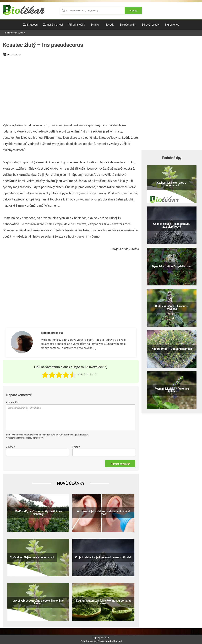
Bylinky (95, 25)
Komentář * (12, 402)
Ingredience (172, 25)
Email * (76, 447)
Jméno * (11, 447)
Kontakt (118, 641)
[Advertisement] (71, 88)
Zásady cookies (88, 641)
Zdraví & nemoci (53, 25)
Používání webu (105, 641)
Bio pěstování (128, 25)
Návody (110, 25)
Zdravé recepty (151, 25)
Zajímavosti (30, 25)
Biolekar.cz (10, 33)
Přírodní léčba (77, 25)
